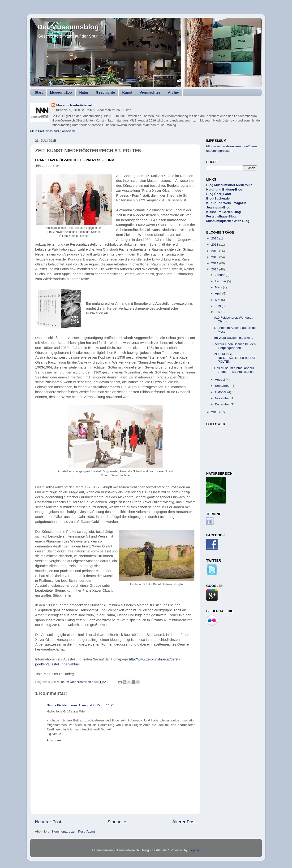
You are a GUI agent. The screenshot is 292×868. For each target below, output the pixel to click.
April (219, 293)
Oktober (221, 392)
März (219, 287)
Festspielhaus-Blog (221, 216)
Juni (218, 306)
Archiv (173, 92)
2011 (215, 245)
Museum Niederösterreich (76, 105)
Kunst (127, 92)
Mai (218, 300)
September (223, 386)
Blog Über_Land (219, 194)
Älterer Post (184, 822)
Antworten (54, 740)
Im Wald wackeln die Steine (234, 338)
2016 (215, 412)
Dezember (223, 404)
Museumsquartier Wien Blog (228, 221)
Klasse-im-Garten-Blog (223, 212)
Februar (221, 281)
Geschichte (105, 92)
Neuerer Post (48, 822)
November (223, 398)
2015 (215, 269)
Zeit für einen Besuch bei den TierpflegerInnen (235, 346)
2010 (215, 238)
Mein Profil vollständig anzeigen (53, 131)
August (220, 380)
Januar (220, 275)
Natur (84, 92)
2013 (215, 257)
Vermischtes (150, 92)
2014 (215, 263)
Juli (218, 312)
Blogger (194, 850)
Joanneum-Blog (218, 207)
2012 (215, 251)
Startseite (117, 822)
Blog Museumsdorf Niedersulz (229, 185)
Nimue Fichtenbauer (62, 705)
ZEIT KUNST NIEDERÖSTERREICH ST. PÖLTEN (235, 358)
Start (39, 92)
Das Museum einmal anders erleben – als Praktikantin (234, 370)
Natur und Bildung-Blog (224, 189)
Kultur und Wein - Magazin (226, 203)
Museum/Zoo (61, 92)
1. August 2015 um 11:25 (96, 705)
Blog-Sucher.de (218, 198)
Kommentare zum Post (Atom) (74, 831)
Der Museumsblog (68, 27)
